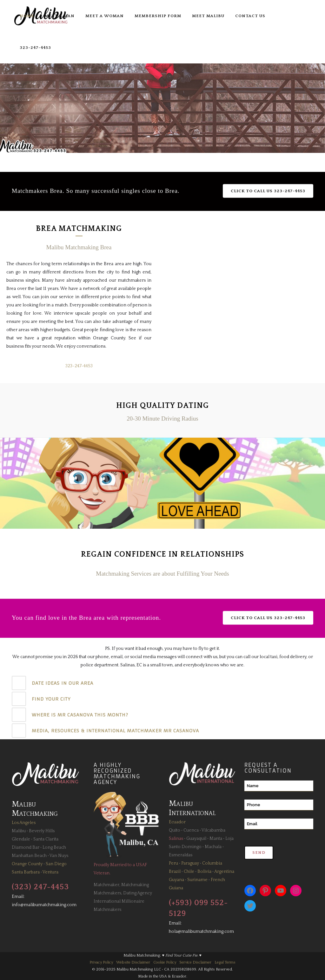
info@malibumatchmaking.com (44, 905)
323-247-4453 (79, 366)
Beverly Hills (42, 831)
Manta (216, 839)
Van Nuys (59, 856)
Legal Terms (225, 962)
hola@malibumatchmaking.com (201, 931)
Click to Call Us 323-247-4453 (268, 191)
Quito (175, 830)
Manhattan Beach (29, 856)
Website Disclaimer (133, 962)
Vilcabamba (213, 830)
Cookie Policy (165, 962)
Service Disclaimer (195, 962)
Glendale (21, 839)
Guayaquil (196, 839)
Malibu (19, 831)
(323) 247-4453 (40, 887)
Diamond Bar (26, 847)
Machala (213, 847)
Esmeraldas (181, 855)
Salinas (176, 839)
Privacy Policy (101, 962)
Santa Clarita (46, 839)
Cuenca (191, 830)
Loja (229, 839)
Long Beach (54, 847)
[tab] (162, 683)
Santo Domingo (185, 847)
